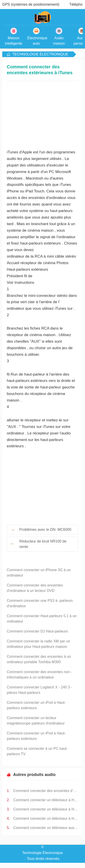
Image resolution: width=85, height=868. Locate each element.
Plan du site (43, 865)
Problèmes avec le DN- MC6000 (45, 530)
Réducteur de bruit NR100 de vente (43, 544)
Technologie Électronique (40, 54)
